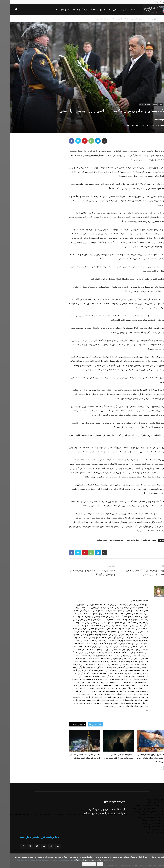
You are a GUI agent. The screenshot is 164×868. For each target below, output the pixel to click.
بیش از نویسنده (68, 724)
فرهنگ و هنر (70, 10)
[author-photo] (149, 596)
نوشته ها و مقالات (135, 104)
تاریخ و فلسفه (88, 10)
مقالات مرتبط (85, 724)
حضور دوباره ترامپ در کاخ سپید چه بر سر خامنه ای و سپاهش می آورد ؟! (83, 573)
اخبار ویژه (103, 10)
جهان (144, 19)
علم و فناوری (53, 10)
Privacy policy (79, 864)
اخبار (114, 10)
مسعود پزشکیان (92, 540)
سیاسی (145, 104)
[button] (6, 10)
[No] (160, 861)
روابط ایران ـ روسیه (123, 540)
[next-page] (152, 768)
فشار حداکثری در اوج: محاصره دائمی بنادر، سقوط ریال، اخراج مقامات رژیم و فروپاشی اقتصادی (143, 758)
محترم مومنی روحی (147, 125)
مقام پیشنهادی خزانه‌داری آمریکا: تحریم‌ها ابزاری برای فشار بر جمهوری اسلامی (137, 573)
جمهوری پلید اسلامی (140, 540)
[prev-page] (156, 768)
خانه (123, 10)
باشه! (90, 864)
